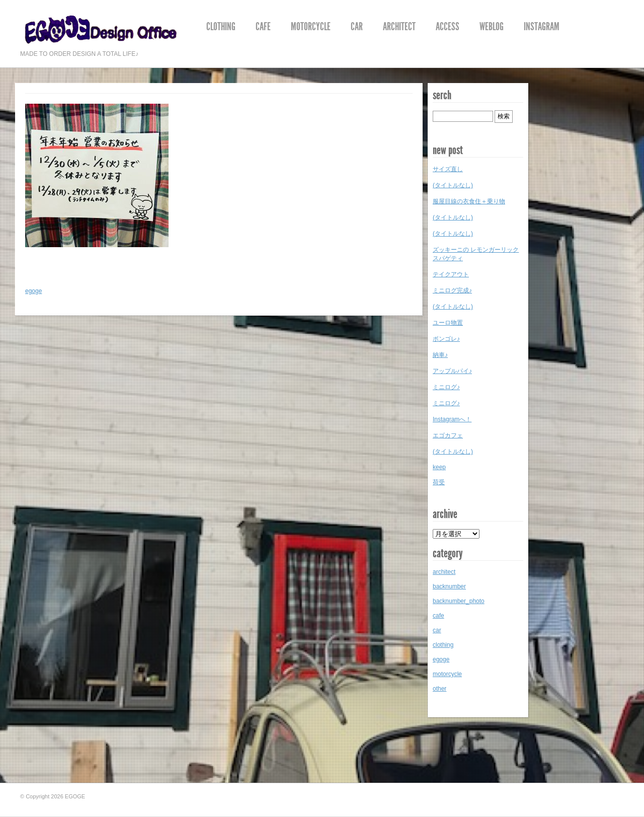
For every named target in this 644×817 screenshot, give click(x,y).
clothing (221, 27)
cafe (263, 27)
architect (399, 27)
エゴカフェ (448, 435)
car (357, 27)
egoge (33, 291)
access (448, 27)
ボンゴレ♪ (446, 339)
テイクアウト (451, 274)
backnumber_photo (459, 601)
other (439, 689)
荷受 (439, 482)
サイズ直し (448, 169)
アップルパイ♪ (452, 371)
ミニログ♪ (446, 387)
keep (439, 467)
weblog (492, 27)
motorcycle (311, 27)
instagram (542, 27)
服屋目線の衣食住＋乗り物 (469, 201)
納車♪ (440, 355)
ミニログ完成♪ (452, 290)
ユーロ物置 (448, 323)
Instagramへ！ (452, 419)
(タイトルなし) (453, 185)
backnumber (449, 586)
